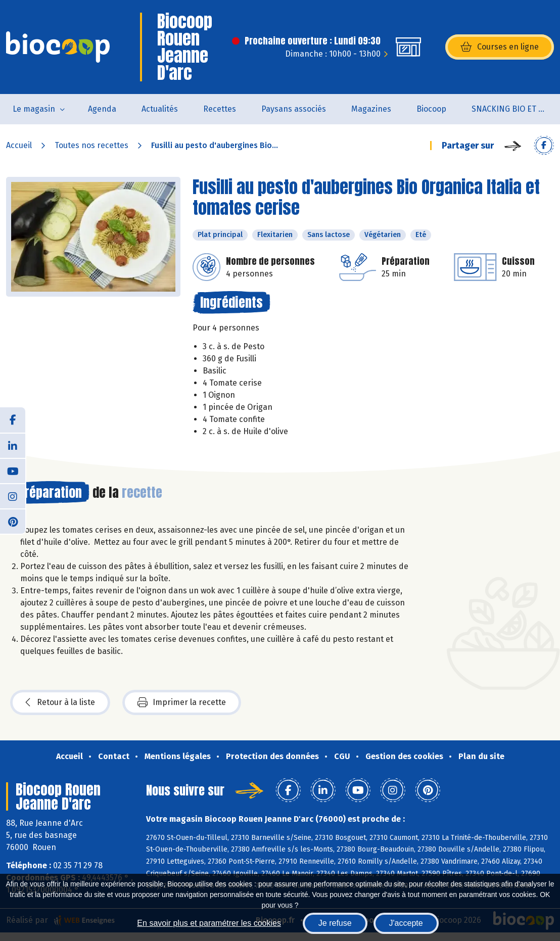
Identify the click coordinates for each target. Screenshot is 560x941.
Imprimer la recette (182, 702)
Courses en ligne (500, 47)
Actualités (160, 109)
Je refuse (335, 923)
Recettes (220, 109)
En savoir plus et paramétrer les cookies (209, 923)
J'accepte (406, 923)
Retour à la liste (60, 702)
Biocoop (431, 109)
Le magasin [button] (34, 109)
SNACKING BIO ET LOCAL (516, 109)
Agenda (102, 109)
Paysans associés (294, 109)
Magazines (371, 109)
